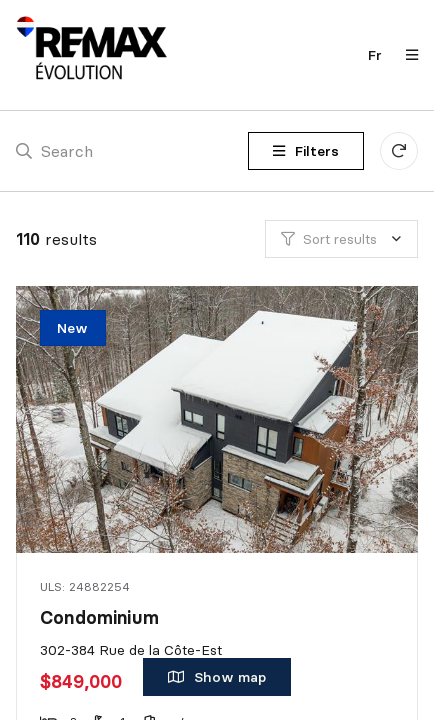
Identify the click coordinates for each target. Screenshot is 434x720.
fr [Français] (375, 55)
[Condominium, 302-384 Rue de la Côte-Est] (219, 419)
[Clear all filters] (399, 151)
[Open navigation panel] (406, 55)
